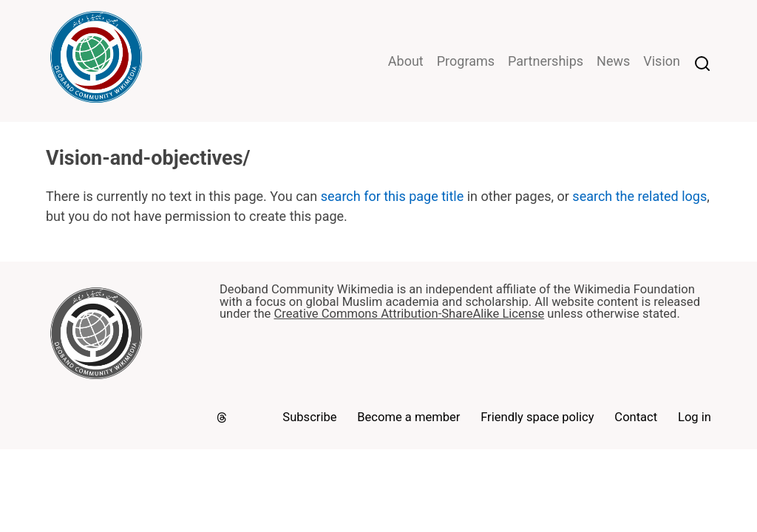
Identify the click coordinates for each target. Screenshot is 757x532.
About (406, 61)
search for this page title (392, 196)
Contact (636, 417)
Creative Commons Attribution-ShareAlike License (409, 314)
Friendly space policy (537, 417)
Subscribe (309, 417)
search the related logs (639, 196)
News (613, 61)
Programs (466, 61)
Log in (695, 417)
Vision (662, 61)
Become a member (408, 417)
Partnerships (546, 61)
